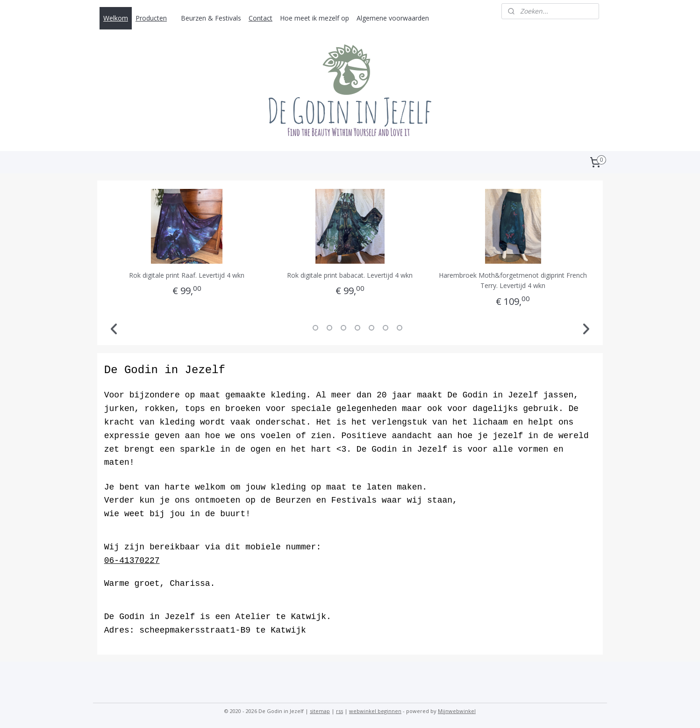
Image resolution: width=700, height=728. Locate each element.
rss (339, 711)
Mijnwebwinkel (457, 711)
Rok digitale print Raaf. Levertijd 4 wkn (187, 275)
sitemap (320, 711)
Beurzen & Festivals (211, 18)
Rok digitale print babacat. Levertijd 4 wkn (350, 275)
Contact (261, 18)
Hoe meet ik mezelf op (314, 18)
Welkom (116, 18)
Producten (151, 18)
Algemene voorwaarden (393, 18)
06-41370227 (132, 561)
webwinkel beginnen (375, 711)
